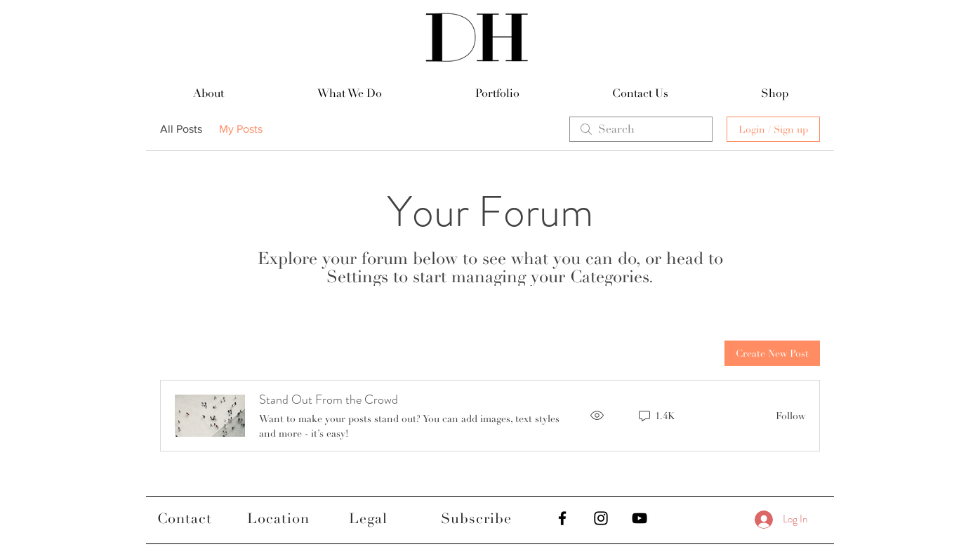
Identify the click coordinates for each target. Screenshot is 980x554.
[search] (641, 129)
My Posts (241, 129)
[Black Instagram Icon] (601, 518)
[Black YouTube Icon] (640, 518)
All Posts (181, 129)
